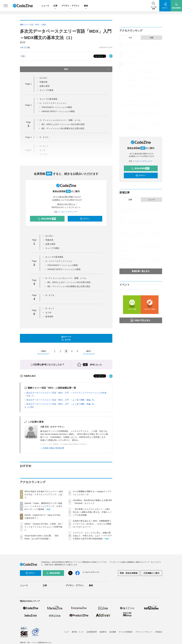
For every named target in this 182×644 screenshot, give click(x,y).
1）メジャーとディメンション (53, 103)
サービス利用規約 (126, 632)
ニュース (45, 6)
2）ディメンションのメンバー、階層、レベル (60, 120)
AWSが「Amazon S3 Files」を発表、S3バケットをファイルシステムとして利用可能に (43, 527)
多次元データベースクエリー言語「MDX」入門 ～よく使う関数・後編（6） (61, 400)
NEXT (90, 351)
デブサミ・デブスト (71, 6)
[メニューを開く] (6, 6)
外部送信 (159, 632)
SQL (23, 56)
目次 (87, 69)
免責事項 (103, 632)
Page (28, 84)
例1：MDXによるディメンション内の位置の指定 (63, 124)
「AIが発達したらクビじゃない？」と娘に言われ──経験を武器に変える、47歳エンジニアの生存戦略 (92, 512)
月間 (151, 38)
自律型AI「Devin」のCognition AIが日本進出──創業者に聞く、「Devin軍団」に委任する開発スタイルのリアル (140, 223)
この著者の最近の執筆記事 (52, 448)
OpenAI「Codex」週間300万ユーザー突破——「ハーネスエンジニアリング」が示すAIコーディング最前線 (43, 506)
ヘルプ (66, 632)
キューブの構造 (46, 90)
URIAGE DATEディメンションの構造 (58, 111)
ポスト (99, 56)
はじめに (44, 78)
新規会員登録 (47, 219)
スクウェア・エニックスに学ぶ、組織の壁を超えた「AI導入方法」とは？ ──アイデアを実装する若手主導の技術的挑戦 (92, 536)
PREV (43, 351)
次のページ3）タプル (66, 338)
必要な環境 (45, 86)
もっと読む (29, 407)
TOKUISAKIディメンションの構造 (57, 107)
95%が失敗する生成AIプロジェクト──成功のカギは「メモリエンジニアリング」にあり (44, 494)
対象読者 (44, 82)
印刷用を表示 (28, 376)
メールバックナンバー (66, 212)
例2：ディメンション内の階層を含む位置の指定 (63, 128)
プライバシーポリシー (144, 632)
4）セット (50, 308)
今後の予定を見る (140, 320)
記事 (55, 6)
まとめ (48, 312)
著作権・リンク (78, 632)
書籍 (86, 6)
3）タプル (50, 295)
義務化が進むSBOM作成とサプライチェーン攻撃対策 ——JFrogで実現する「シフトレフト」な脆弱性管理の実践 (140, 261)
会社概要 (113, 632)
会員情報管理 (92, 632)
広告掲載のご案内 (151, 573)
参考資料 (49, 317)
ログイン (85, 219)
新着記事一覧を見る (141, 271)
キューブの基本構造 (48, 99)
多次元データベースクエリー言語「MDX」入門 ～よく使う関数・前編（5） (61, 404)
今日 (130, 38)
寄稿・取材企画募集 (129, 573)
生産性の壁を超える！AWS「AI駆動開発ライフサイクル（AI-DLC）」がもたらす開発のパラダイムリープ (92, 524)
